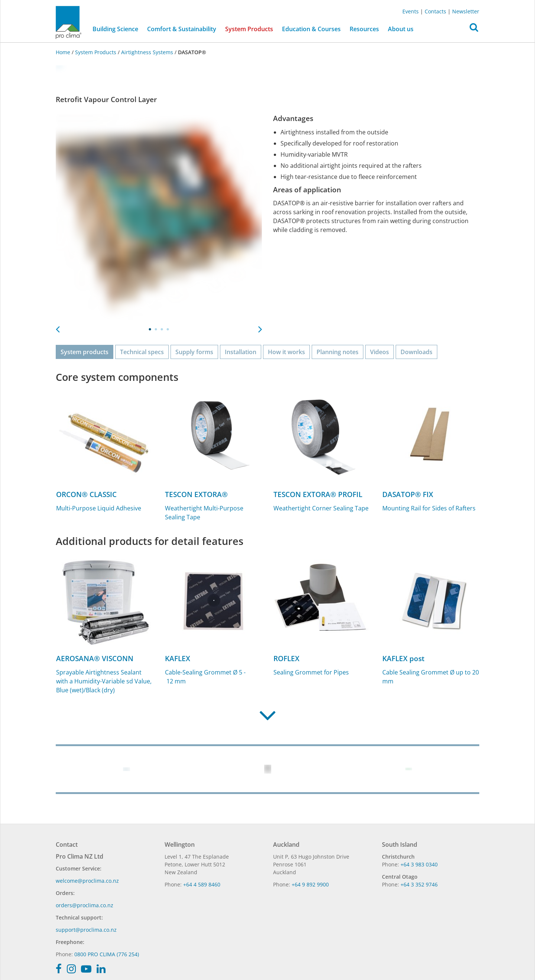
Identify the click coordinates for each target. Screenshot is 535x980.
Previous (58, 327)
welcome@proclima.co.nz (87, 881)
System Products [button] (249, 29)
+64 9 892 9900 (310, 884)
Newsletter (466, 11)
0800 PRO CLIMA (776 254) (107, 954)
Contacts (435, 11)
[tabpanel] (159, 217)
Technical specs (142, 352)
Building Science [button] (115, 29)
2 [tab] (156, 329)
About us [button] (401, 29)
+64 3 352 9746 (419, 884)
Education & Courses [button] (311, 29)
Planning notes (338, 352)
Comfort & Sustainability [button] (182, 29)
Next (260, 327)
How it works (286, 352)
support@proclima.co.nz (86, 930)
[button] (474, 29)
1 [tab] (150, 329)
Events (411, 11)
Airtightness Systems (147, 52)
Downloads (416, 352)
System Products (96, 52)
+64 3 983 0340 (419, 864)
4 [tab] (168, 329)
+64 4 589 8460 (202, 884)
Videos (380, 352)
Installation (241, 352)
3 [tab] (162, 329)
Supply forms (194, 352)
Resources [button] (364, 29)
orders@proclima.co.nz (85, 905)
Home (64, 52)
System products (85, 352)
